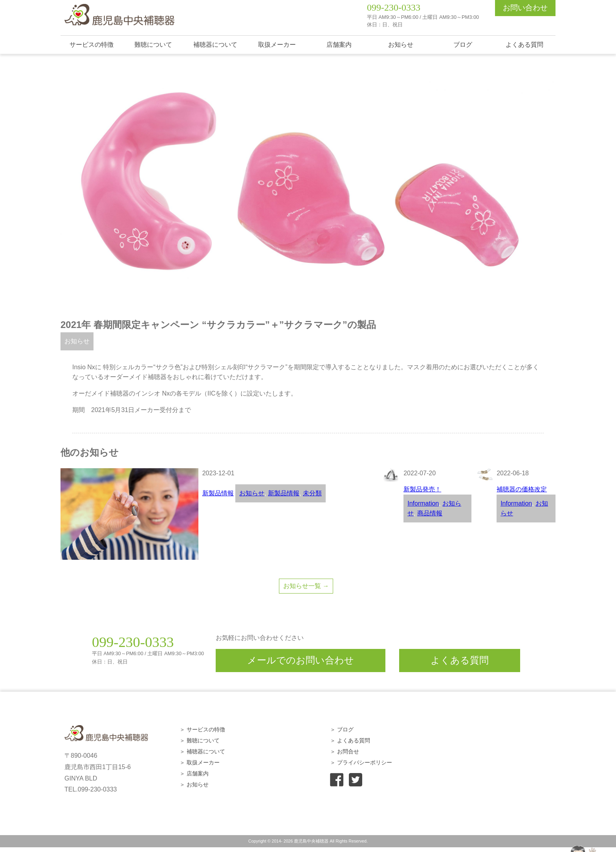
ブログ (463, 45)
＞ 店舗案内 (194, 773)
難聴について (153, 45)
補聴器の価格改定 (522, 489)
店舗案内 (339, 45)
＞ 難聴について (200, 740)
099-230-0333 (394, 7)
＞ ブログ (342, 729)
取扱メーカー (277, 45)
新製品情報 (218, 493)
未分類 (312, 493)
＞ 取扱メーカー (200, 762)
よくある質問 (524, 45)
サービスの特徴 (92, 45)
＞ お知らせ (194, 784)
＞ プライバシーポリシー (361, 762)
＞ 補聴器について (202, 751)
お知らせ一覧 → (306, 586)
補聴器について (215, 45)
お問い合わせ (525, 8)
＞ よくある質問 (350, 740)
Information (423, 503)
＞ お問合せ (345, 751)
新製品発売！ (422, 489)
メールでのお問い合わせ (301, 660)
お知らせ (401, 45)
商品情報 (430, 513)
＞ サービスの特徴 (202, 729)
